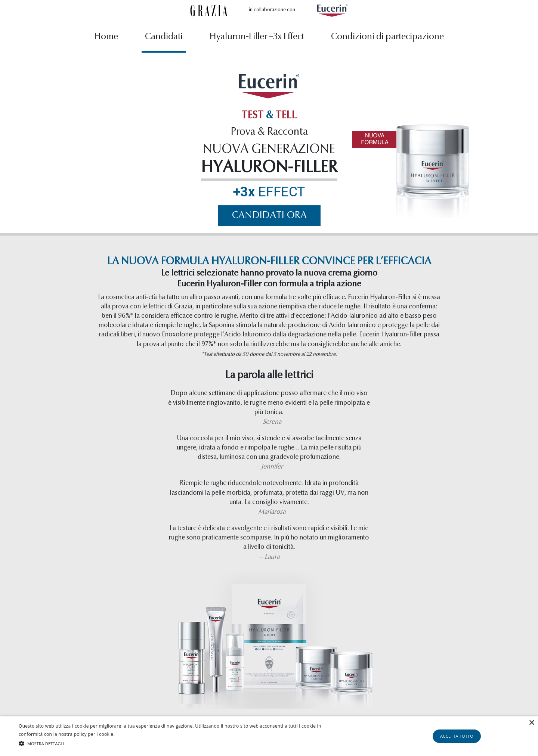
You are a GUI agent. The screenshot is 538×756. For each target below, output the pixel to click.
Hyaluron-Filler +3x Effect (257, 38)
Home (106, 38)
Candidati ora (269, 217)
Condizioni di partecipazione (387, 38)
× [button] (531, 723)
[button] (181, 743)
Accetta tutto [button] (457, 736)
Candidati (164, 38)
